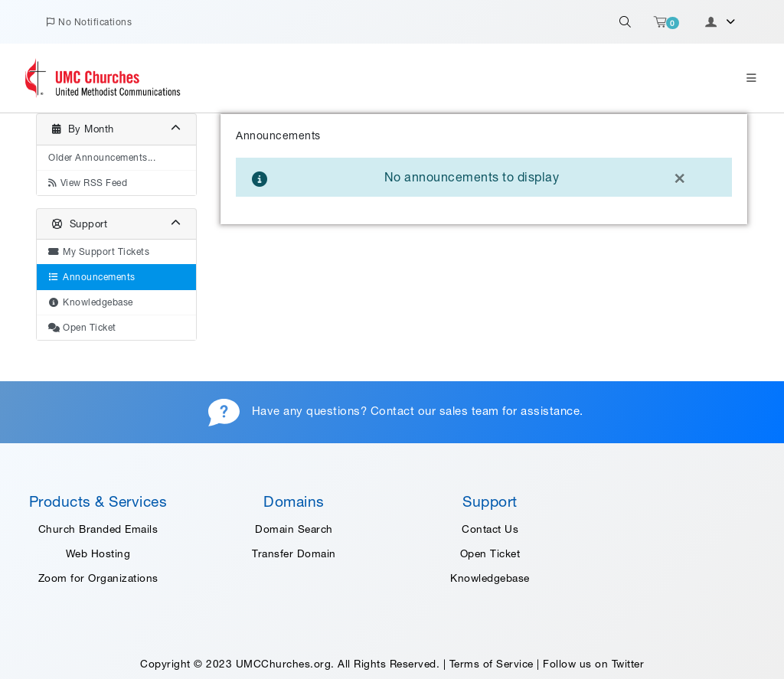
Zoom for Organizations (98, 578)
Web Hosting (98, 553)
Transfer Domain (294, 553)
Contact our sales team (435, 411)
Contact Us (490, 529)
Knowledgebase (490, 578)
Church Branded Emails (98, 529)
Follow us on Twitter (593, 664)
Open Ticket (490, 553)
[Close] (679, 177)
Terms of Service (492, 664)
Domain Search (294, 529)
